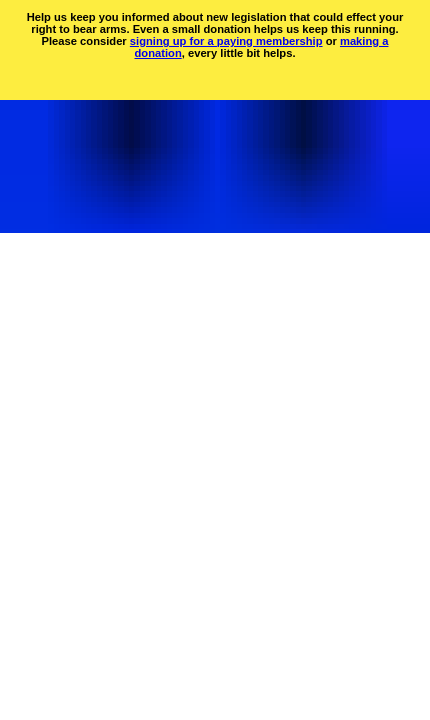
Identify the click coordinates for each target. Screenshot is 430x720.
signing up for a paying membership (226, 41)
